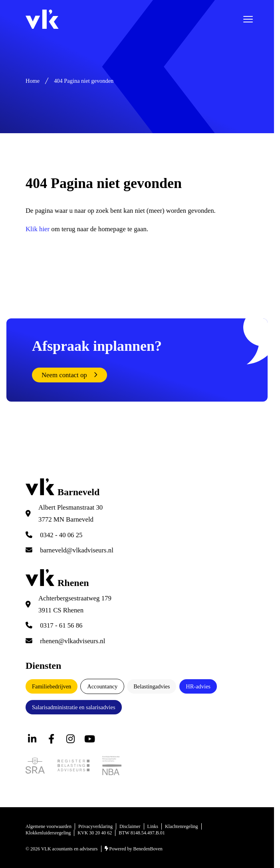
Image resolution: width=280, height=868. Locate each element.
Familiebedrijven (52, 686)
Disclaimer (130, 826)
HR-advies (198, 686)
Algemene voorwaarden (49, 826)
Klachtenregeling (182, 826)
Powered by (134, 849)
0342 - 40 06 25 (54, 535)
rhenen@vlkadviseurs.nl (65, 641)
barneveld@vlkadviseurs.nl (70, 550)
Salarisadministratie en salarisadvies (74, 707)
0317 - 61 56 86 (54, 625)
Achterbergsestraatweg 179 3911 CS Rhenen (75, 604)
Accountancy (102, 686)
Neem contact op (64, 375)
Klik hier (38, 229)
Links (153, 826)
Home (33, 81)
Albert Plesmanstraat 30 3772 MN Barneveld (70, 513)
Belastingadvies (152, 686)
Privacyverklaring (95, 826)
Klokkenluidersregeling (48, 833)
